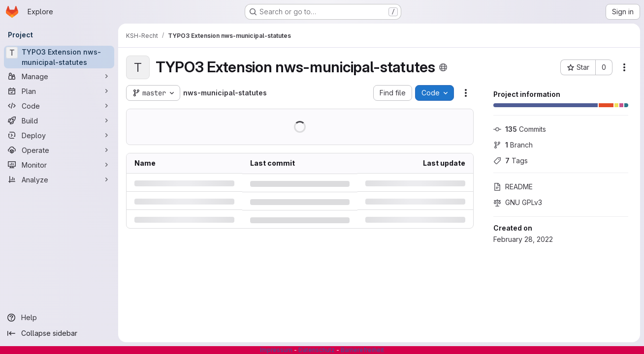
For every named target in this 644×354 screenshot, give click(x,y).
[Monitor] (59, 165)
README (513, 187)
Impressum (276, 350)
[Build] (59, 120)
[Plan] (59, 91)
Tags (511, 161)
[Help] (59, 318)
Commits (520, 129)
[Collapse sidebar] (59, 333)
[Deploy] (59, 135)
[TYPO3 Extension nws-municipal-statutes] (59, 57)
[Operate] (59, 150)
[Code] (59, 106)
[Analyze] (59, 179)
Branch (513, 145)
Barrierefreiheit (362, 350)
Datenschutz (317, 350)
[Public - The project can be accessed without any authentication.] (443, 67)
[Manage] (59, 76)
